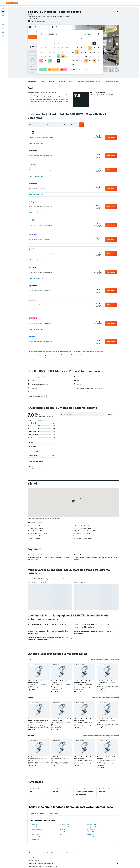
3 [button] (59, 44)
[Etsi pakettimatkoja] (3, 19)
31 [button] (59, 61)
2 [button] (54, 44)
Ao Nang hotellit (92, 829)
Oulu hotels (91, 834)
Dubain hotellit (63, 829)
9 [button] (54, 48)
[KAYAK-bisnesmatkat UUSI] (3, 32)
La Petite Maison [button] (56, 757)
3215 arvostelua (40, 21)
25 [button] (63, 56)
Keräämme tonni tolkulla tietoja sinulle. (74, 863)
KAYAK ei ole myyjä (74, 860)
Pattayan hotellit (92, 824)
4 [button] (63, 44)
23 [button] (54, 56)
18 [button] (63, 52)
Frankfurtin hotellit (37, 829)
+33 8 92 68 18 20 (33, 19)
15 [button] (50, 52)
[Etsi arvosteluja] (83, 414)
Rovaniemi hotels (36, 839)
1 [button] (50, 44)
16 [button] (54, 52)
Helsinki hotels (63, 834)
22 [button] (50, 56)
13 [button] (41, 52)
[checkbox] (37, 467)
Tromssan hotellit (36, 832)
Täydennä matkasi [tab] (53, 813)
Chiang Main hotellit (93, 832)
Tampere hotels (36, 837)
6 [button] (41, 48)
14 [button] (46, 52)
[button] (3, 3)
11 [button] (63, 48)
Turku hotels (91, 837)
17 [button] (58, 52)
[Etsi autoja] (3, 16)
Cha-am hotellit (36, 827)
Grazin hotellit (35, 834)
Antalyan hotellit (92, 827)
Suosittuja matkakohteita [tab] (38, 813)
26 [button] (67, 56)
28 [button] (46, 61)
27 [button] (41, 61)
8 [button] (50, 48)
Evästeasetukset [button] (32, 360)
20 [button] (41, 56)
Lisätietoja (102, 352)
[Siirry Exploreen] (3, 25)
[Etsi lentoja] (3, 8)
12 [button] (67, 48)
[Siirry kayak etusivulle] (12, 3)
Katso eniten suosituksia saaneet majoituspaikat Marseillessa (101, 735)
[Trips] (3, 37)
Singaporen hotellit (65, 824)
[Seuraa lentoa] (3, 28)
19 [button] (67, 52)
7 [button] (46, 48)
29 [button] (50, 61)
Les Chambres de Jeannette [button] (105, 681)
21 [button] (46, 56)
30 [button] (54, 61)
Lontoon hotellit (64, 832)
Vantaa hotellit (36, 824)
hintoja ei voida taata (69, 855)
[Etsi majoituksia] (3, 12)
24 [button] (58, 56)
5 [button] (67, 44)
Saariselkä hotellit (64, 827)
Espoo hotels (63, 837)
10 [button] (59, 48)
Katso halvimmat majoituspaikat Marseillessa (105, 697)
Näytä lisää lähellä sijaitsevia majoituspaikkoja (105, 659)
